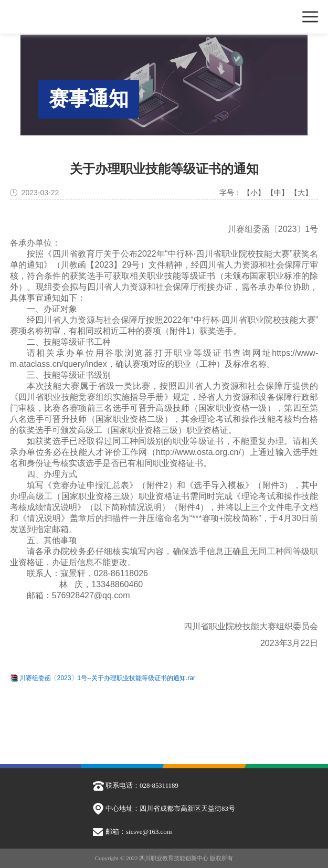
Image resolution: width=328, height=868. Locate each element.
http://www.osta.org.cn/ (198, 452)
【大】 (301, 193)
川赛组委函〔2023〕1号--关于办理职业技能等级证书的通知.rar (107, 679)
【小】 (254, 193)
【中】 (278, 193)
